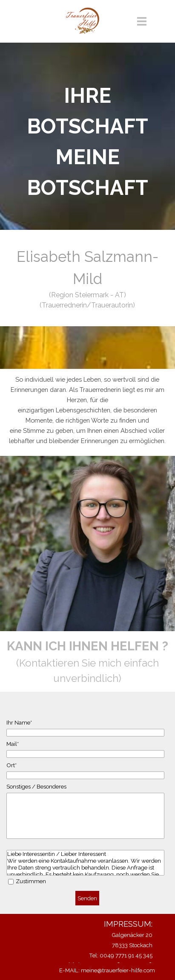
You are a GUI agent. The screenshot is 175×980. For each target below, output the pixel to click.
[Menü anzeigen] (142, 21)
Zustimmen (31, 881)
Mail (13, 744)
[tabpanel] (87, 142)
